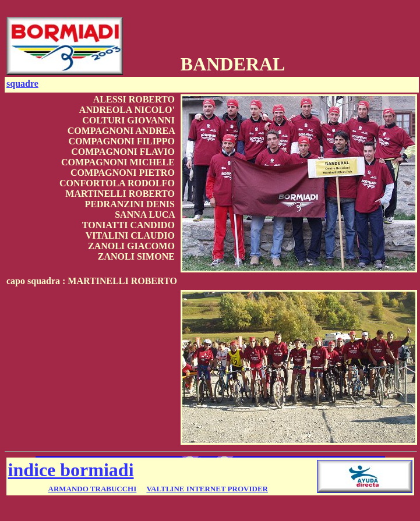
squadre (22, 84)
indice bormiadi (71, 470)
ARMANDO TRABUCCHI (93, 489)
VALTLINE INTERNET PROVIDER (207, 489)
